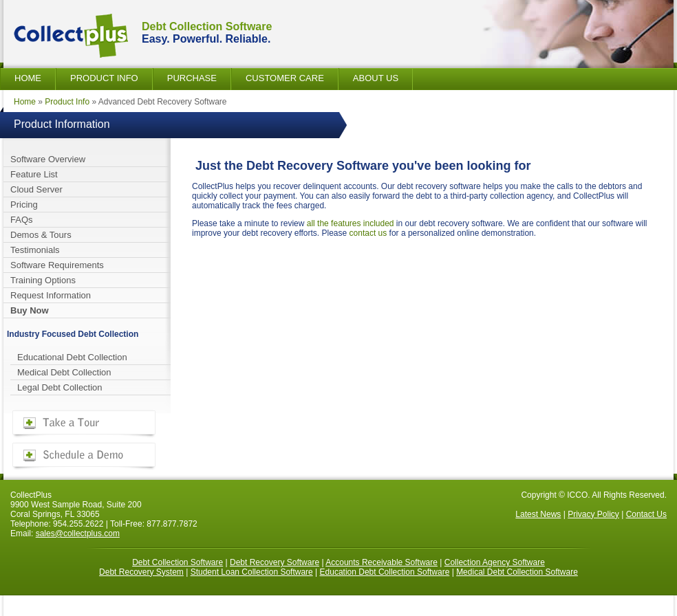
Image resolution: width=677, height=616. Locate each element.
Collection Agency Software (495, 562)
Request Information (51, 295)
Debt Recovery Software (275, 562)
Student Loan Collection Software (252, 572)
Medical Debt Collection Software (517, 572)
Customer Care (285, 78)
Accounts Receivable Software (382, 562)
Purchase (192, 78)
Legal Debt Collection (60, 387)
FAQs (22, 220)
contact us (368, 233)
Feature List (34, 174)
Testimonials (35, 250)
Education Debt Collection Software (385, 572)
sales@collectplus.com (78, 533)
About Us (376, 78)
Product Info (104, 78)
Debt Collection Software (178, 562)
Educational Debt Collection (72, 357)
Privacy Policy (593, 514)
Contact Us (646, 514)
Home (28, 78)
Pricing (24, 205)
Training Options (43, 280)
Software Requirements (57, 265)
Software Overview (48, 159)
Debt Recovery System (141, 572)
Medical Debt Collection (64, 372)
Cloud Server (36, 189)
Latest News (538, 514)
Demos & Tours (41, 235)
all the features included (351, 223)
